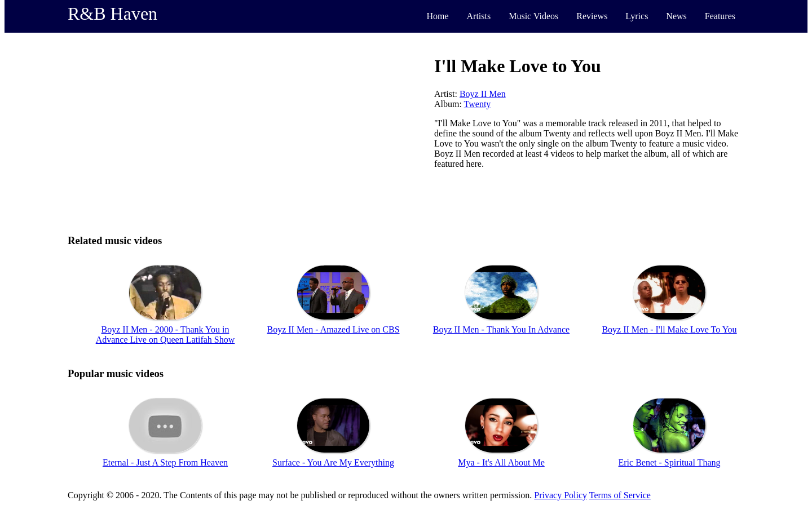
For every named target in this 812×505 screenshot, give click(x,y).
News (676, 16)
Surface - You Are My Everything (333, 462)
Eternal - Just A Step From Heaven (165, 462)
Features (720, 16)
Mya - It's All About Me (501, 462)
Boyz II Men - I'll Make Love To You (669, 329)
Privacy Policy (561, 495)
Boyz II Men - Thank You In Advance (501, 329)
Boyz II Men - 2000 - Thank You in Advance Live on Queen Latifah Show (166, 335)
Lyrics (637, 16)
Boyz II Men (483, 94)
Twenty (478, 104)
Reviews (592, 16)
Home (437, 16)
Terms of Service (620, 495)
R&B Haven (112, 14)
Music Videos (533, 16)
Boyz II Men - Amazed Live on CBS (333, 329)
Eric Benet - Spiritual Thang (670, 462)
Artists (479, 16)
